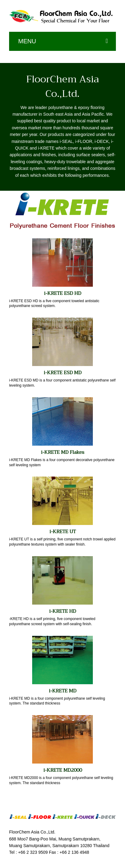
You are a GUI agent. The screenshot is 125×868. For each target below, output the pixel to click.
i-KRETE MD (63, 691)
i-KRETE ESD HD (63, 293)
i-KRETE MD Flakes (63, 452)
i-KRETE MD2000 (63, 770)
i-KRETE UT (63, 532)
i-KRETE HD (63, 611)
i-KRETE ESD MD (63, 373)
